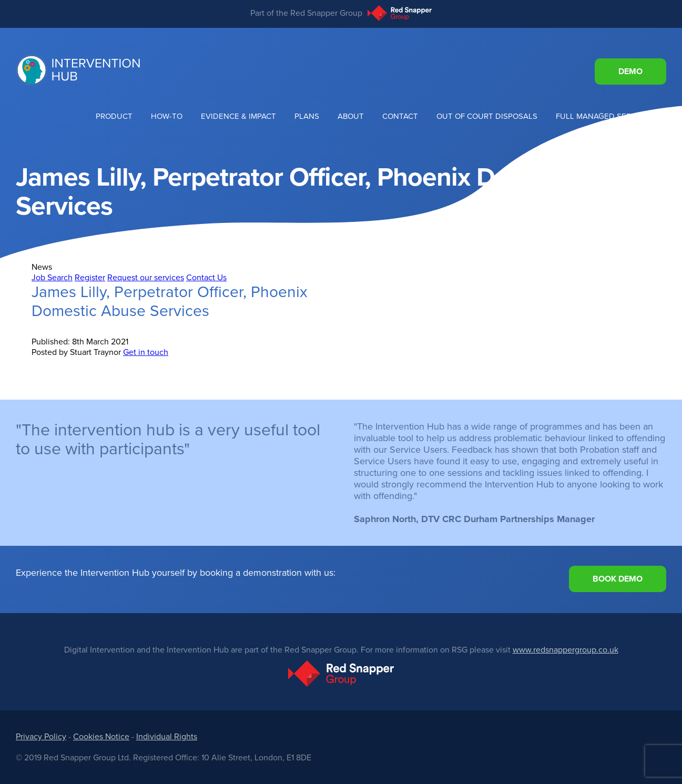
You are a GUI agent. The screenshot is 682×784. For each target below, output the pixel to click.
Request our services (146, 278)
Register (90, 278)
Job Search (52, 278)
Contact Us (206, 278)
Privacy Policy (41, 737)
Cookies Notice (101, 737)
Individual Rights (167, 737)
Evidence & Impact (238, 116)
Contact (400, 116)
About (351, 116)
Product (114, 116)
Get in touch (146, 352)
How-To (167, 116)
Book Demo (618, 579)
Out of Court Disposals (487, 116)
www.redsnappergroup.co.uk (566, 650)
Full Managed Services (604, 116)
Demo (630, 72)
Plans (307, 116)
